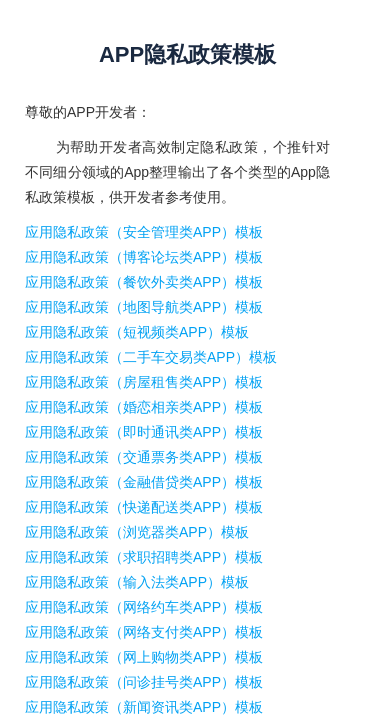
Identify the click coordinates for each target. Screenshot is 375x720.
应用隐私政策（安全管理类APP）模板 (144, 232)
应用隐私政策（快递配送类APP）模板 (144, 507)
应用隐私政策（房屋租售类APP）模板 (144, 382)
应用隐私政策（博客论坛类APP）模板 (144, 257)
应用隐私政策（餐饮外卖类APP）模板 (144, 282)
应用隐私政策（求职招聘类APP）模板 (144, 557)
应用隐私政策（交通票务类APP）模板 (144, 457)
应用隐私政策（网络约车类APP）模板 (144, 607)
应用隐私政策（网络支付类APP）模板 (144, 632)
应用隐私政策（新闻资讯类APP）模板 (144, 707)
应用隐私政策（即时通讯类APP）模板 (144, 432)
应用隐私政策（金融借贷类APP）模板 (144, 482)
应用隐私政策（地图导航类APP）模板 (144, 307)
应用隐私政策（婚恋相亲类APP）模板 (144, 407)
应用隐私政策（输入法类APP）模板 (137, 582)
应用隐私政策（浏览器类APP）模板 (137, 532)
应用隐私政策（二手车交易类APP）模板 (151, 357)
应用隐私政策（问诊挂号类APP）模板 (144, 682)
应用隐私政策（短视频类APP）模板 (137, 332)
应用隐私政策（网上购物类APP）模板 (144, 657)
